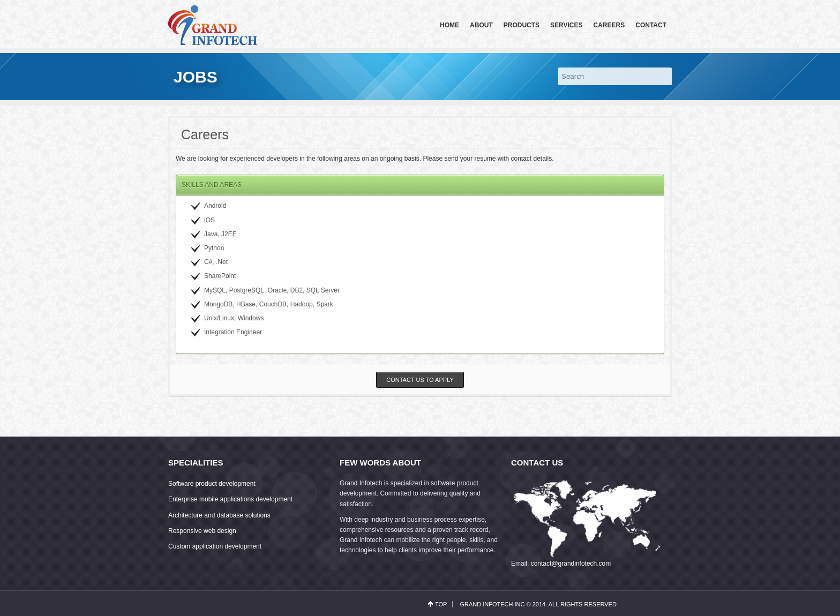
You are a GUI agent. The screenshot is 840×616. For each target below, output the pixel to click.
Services (566, 25)
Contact (651, 25)
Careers (609, 25)
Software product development (212, 484)
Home (449, 25)
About (481, 25)
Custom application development (215, 546)
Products (522, 25)
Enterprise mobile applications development (230, 499)
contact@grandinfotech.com (571, 564)
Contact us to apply (420, 380)
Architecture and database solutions (219, 515)
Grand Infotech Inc (492, 604)
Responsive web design (202, 531)
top (441, 604)
